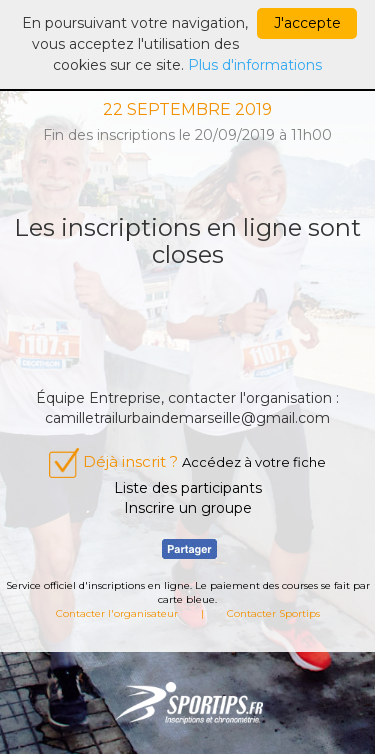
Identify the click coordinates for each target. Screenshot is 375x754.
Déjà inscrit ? (187, 461)
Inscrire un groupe (188, 508)
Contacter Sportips (273, 613)
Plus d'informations (255, 65)
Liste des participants (188, 488)
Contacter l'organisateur (117, 613)
